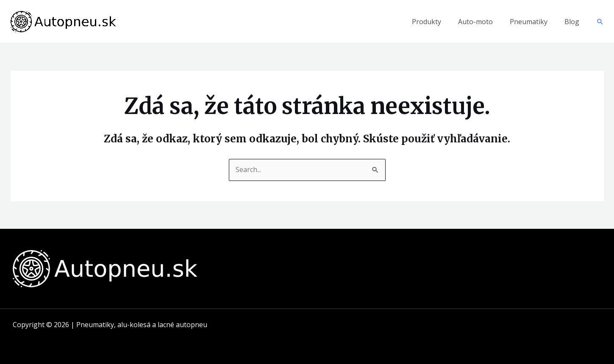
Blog (572, 22)
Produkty (426, 22)
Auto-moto (475, 22)
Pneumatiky (529, 22)
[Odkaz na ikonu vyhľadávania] (600, 22)
